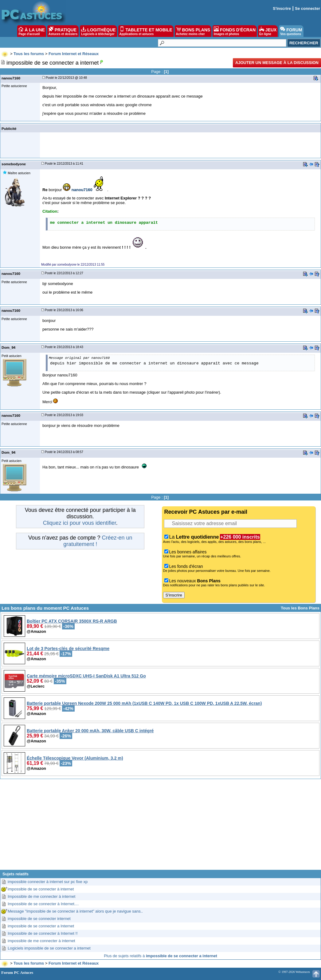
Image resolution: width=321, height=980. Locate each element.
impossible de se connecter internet (39, 919)
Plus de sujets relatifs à (160, 956)
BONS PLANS (193, 31)
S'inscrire (282, 8)
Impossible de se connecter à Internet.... (43, 904)
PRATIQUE (63, 31)
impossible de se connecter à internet (41, 889)
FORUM (291, 31)
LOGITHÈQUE (98, 31)
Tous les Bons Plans (300, 608)
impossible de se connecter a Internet (41, 926)
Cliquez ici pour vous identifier (80, 523)
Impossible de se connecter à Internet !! (43, 933)
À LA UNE (31, 31)
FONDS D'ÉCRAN (235, 31)
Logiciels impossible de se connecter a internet (49, 948)
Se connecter (307, 8)
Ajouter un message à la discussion (277, 63)
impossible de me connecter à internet (41, 941)
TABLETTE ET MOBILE (146, 31)
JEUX (268, 31)
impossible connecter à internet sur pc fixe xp (48, 882)
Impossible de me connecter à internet (41, 896)
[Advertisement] (160, 827)
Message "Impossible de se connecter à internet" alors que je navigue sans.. (75, 911)
